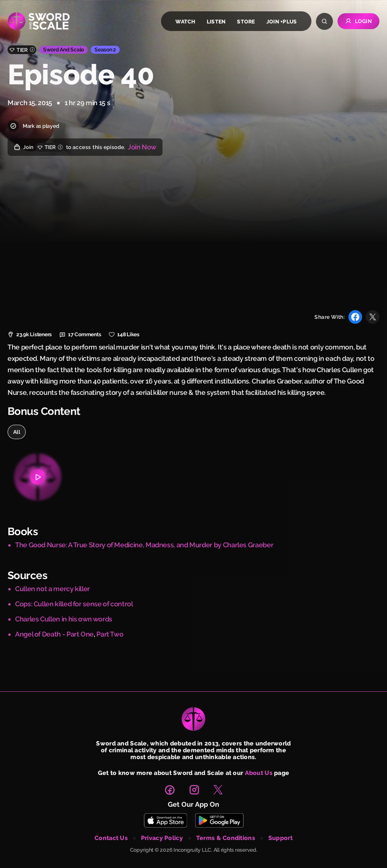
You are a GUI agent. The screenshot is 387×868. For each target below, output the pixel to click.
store (246, 22)
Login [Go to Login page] (358, 21)
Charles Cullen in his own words (64, 619)
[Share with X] (373, 317)
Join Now (142, 147)
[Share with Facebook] (355, 317)
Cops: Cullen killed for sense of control (74, 604)
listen (216, 22)
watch (185, 22)
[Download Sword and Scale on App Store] (165, 820)
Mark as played (33, 126)
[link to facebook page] (170, 790)
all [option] (17, 432)
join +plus (282, 22)
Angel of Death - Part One (54, 634)
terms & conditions (226, 838)
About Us (259, 773)
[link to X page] (218, 790)
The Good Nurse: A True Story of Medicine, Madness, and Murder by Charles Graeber (144, 545)
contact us (111, 838)
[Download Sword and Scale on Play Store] (219, 820)
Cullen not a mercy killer (53, 589)
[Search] (324, 21)
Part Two (110, 634)
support (280, 838)
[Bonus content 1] (38, 477)
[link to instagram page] (194, 790)
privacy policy (162, 838)
